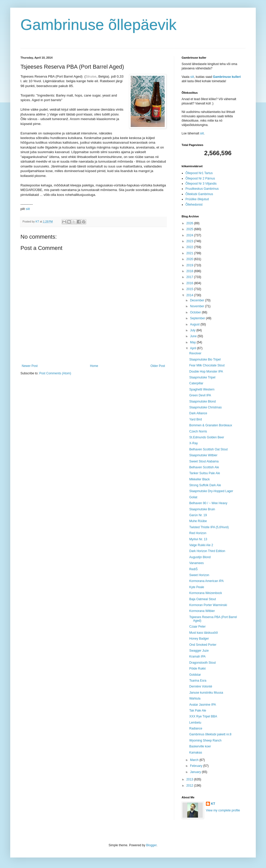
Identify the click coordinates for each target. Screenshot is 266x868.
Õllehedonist (194, 205)
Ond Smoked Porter (203, 645)
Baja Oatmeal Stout (203, 599)
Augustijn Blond (200, 557)
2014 (190, 295)
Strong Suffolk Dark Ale (205, 485)
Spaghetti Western (202, 389)
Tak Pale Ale (198, 711)
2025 (190, 229)
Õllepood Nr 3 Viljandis (201, 184)
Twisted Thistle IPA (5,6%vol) (209, 527)
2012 (190, 786)
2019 (190, 265)
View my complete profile (223, 810)
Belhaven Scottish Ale (204, 467)
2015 (190, 289)
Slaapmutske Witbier (203, 455)
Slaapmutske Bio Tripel (205, 359)
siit (28, 209)
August (195, 324)
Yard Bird (196, 419)
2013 (190, 779)
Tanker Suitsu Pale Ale (205, 473)
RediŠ (193, 569)
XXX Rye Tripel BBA (203, 716)
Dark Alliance (198, 413)
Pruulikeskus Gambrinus (202, 189)
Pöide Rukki (197, 669)
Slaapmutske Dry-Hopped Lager (211, 491)
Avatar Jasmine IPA (203, 705)
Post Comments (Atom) (55, 373)
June (194, 336)
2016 (190, 283)
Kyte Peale (197, 587)
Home (94, 366)
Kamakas (196, 753)
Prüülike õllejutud (197, 199)
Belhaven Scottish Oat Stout (208, 449)
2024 (190, 235)
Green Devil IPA (200, 395)
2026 (190, 223)
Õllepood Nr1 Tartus (199, 173)
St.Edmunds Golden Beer (207, 437)
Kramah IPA (197, 657)
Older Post (158, 366)
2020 (190, 259)
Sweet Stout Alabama (204, 461)
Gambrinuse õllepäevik (98, 25)
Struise (91, 76)
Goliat (193, 497)
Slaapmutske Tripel (202, 377)
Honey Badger (199, 639)
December (198, 300)
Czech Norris (198, 431)
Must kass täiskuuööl (203, 633)
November (198, 306)
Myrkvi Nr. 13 (198, 539)
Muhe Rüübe (198, 521)
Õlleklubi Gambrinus (199, 194)
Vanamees (196, 563)
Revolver (195, 353)
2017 (190, 277)
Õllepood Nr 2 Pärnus (200, 178)
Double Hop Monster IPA (206, 372)
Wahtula (195, 698)
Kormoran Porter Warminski (208, 605)
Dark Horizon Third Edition (207, 551)
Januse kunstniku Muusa (206, 693)
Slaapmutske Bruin (202, 509)
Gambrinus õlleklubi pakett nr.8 (210, 734)
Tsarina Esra (198, 681)
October (196, 312)
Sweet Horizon (199, 575)
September (198, 318)
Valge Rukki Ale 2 (201, 545)
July (193, 330)
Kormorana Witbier (202, 611)
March (195, 760)
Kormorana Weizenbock (206, 593)
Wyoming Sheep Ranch (205, 740)
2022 (190, 247)
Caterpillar (196, 383)
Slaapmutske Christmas (206, 407)
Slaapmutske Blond (202, 401)
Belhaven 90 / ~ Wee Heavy (208, 503)
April (193, 348)
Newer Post (30, 366)
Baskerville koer (200, 746)
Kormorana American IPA (207, 581)
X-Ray (193, 443)
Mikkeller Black (199, 479)
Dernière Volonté (201, 686)
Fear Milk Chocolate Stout (207, 365)
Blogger (151, 845)
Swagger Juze (199, 651)
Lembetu (195, 723)
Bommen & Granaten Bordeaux (211, 425)
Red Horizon (198, 533)
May (193, 342)
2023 (190, 241)
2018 (190, 271)
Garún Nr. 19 (198, 515)
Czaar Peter (197, 627)
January (196, 772)
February (197, 766)
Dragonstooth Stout (202, 663)
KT (213, 804)
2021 (190, 253)
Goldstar (195, 675)
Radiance (196, 728)
